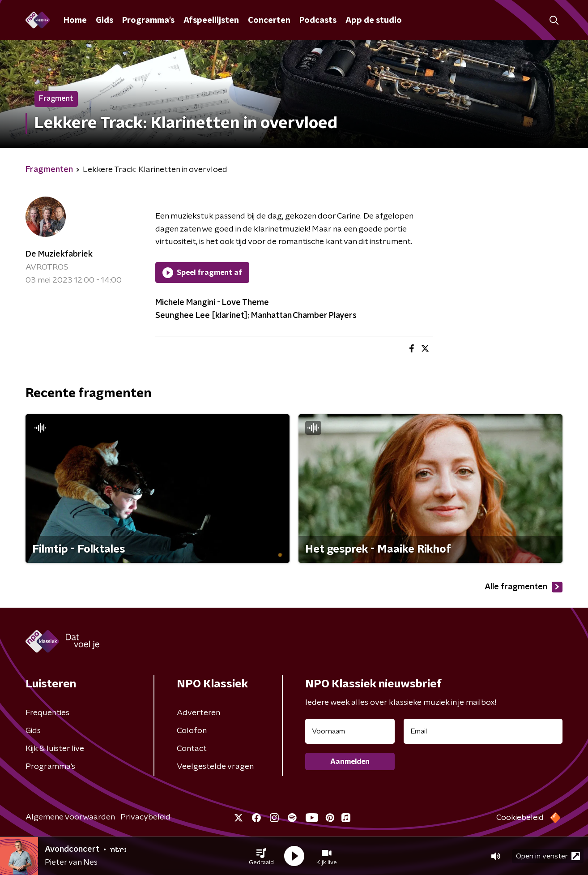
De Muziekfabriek (59, 254)
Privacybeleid (145, 817)
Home (75, 21)
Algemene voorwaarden (70, 817)
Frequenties (47, 713)
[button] (261, 856)
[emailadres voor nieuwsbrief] (483, 731)
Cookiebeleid (520, 818)
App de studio (374, 21)
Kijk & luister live (55, 749)
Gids (104, 21)
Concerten (269, 21)
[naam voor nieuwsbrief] (350, 731)
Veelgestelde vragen (215, 767)
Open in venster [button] (548, 856)
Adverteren (198, 713)
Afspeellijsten (211, 21)
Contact (192, 749)
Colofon (192, 731)
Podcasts (318, 21)
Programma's (148, 21)
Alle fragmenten (524, 587)
